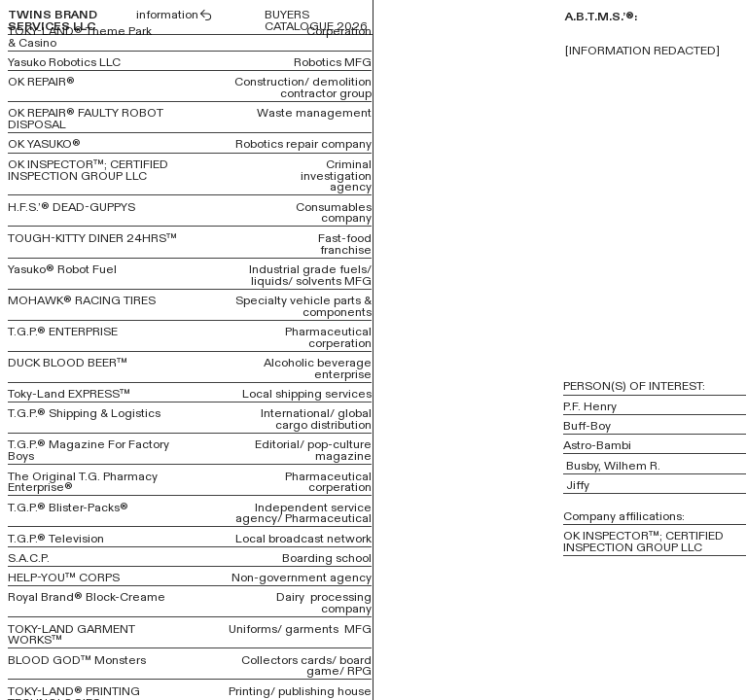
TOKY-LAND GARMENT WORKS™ (71, 635)
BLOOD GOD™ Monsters (77, 660)
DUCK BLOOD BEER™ (68, 363)
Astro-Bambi (597, 445)
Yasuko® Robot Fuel (62, 269)
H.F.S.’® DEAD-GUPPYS (71, 207)
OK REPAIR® (41, 82)
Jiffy (578, 485)
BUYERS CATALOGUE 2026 (316, 20)
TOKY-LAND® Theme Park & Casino (80, 37)
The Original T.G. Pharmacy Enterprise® (83, 482)
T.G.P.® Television (56, 539)
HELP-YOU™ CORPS (64, 577)
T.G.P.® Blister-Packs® (68, 507)
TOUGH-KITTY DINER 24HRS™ (92, 238)
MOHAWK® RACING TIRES (82, 300)
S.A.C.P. (29, 558)
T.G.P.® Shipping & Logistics (84, 413)
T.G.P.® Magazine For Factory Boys (89, 450)
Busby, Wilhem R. (616, 466)
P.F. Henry (590, 406)
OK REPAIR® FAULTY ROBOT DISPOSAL (86, 119)
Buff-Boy (587, 426)
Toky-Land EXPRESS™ (69, 394)
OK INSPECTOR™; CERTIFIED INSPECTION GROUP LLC (88, 170)
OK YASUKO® (44, 144)
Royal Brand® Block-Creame (87, 597)
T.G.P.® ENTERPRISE (63, 332)
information (175, 15)
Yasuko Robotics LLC (64, 62)
